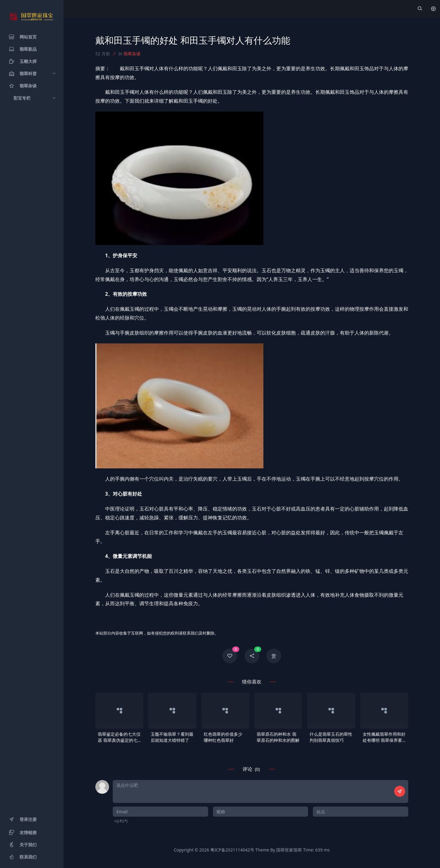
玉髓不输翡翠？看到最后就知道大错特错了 (172, 737)
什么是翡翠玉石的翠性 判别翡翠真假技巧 (331, 737)
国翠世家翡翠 (289, 850)
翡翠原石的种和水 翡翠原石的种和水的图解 (278, 737)
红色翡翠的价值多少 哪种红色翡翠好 (223, 737)
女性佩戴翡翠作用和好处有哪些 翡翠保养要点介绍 (384, 737)
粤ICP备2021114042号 (232, 850)
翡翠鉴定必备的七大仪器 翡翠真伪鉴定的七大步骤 (119, 737)
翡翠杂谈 (132, 54)
